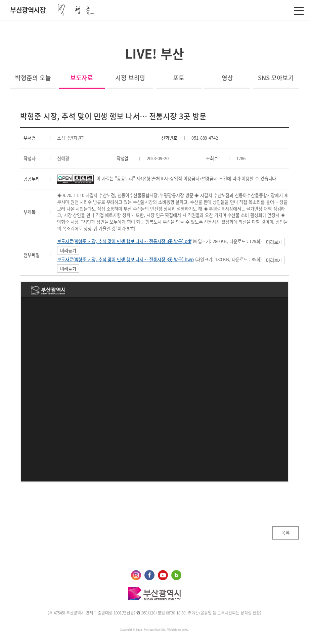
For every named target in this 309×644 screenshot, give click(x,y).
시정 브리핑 (130, 78)
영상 (227, 78)
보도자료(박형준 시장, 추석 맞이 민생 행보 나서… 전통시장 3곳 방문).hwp (125, 259)
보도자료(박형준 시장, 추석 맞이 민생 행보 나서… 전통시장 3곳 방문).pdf (124, 241)
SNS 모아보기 (276, 78)
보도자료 (82, 78)
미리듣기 (68, 250)
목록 (285, 533)
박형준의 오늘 (33, 78)
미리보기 (274, 242)
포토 (179, 78)
